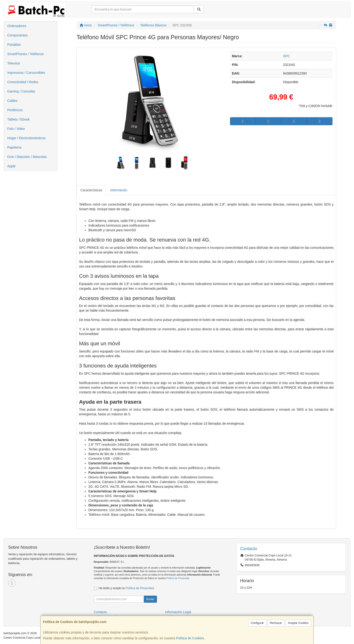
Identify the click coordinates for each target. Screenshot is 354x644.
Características (91, 190)
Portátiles (14, 45)
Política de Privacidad (178, 578)
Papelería (14, 147)
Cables (12, 101)
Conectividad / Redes (23, 82)
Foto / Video (16, 129)
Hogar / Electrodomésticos (26, 138)
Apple (11, 166)
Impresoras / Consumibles (26, 73)
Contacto (100, 612)
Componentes (17, 35)
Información (119, 190)
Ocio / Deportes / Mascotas (27, 157)
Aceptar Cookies (298, 623)
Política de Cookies (190, 638)
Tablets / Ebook (18, 119)
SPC (286, 56)
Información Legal (178, 612)
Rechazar (276, 623)
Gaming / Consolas (21, 91)
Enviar (150, 599)
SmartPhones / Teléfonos (25, 54)
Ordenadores (17, 26)
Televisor (14, 63)
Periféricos (15, 110)
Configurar (257, 623)
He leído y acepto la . (127, 588)
